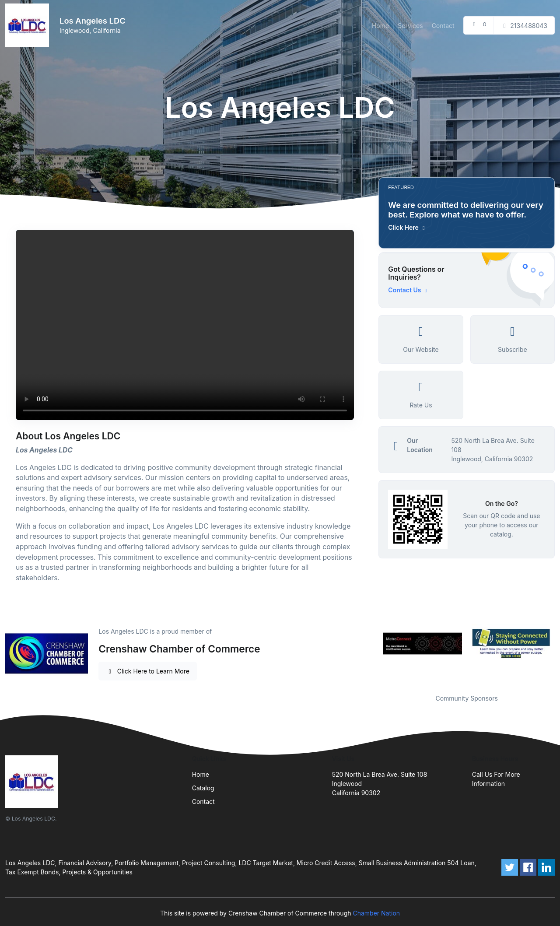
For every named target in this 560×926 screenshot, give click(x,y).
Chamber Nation (376, 913)
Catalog (203, 788)
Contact (443, 26)
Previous (372, 644)
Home (380, 26)
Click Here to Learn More (148, 671)
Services (410, 26)
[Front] (29, 25)
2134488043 (524, 26)
